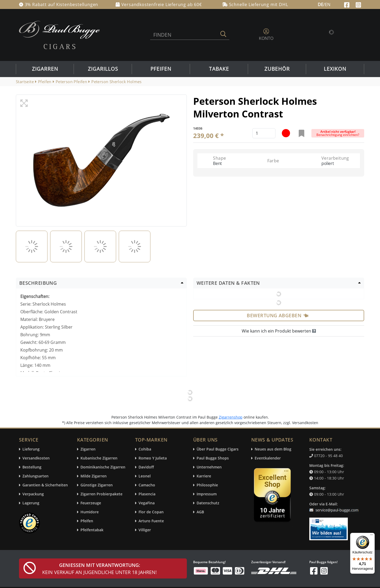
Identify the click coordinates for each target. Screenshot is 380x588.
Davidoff (146, 467)
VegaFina (147, 503)
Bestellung (32, 467)
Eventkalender (268, 458)
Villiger (145, 530)
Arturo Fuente (151, 521)
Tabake (219, 69)
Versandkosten (36, 458)
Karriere (204, 476)
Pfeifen (161, 69)
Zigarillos (103, 69)
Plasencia (147, 494)
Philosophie (207, 485)
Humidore (90, 512)
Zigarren (45, 69)
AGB (200, 512)
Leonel (145, 476)
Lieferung (31, 449)
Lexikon (335, 69)
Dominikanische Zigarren (103, 467)
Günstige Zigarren (97, 485)
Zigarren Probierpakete (101, 494)
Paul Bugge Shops (213, 458)
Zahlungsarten (35, 476)
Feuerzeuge (91, 503)
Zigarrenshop (231, 417)
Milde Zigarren (94, 476)
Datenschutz (208, 503)
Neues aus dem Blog (273, 449)
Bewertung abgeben (277, 315)
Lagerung (31, 503)
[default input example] (264, 133)
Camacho (147, 485)
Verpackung (33, 494)
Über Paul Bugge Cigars (218, 449)
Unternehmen (209, 467)
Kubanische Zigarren (99, 458)
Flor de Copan (151, 512)
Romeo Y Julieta (153, 458)
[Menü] (372, 536)
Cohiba (145, 449)
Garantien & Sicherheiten (45, 485)
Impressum (207, 494)
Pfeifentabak (92, 530)
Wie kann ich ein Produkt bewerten (279, 331)
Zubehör (277, 69)
